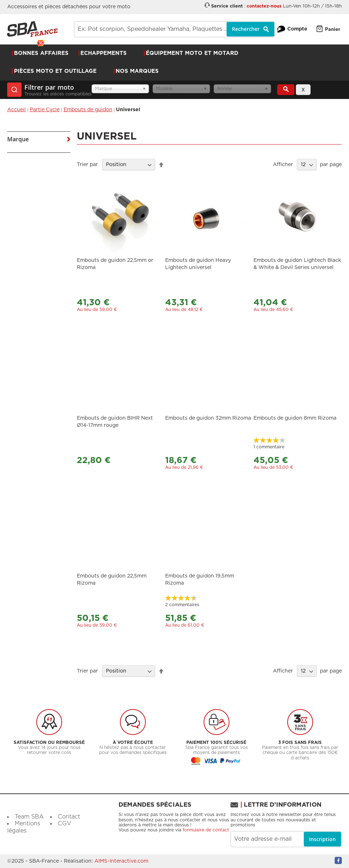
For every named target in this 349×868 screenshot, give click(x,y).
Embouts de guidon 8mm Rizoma (295, 418)
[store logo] (32, 29)
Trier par (87, 165)
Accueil (17, 110)
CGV (64, 824)
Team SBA (29, 817)
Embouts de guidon (88, 110)
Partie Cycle (45, 110)
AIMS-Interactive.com (121, 861)
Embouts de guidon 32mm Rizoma (208, 418)
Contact (69, 817)
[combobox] (174, 29)
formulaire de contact (206, 830)
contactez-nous (264, 6)
